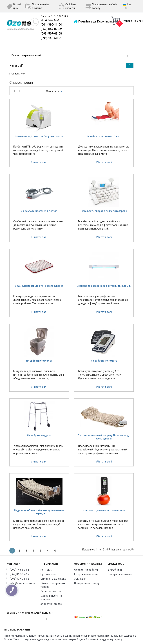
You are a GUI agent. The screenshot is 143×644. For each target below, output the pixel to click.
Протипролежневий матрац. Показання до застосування (104, 437)
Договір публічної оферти (52, 598)
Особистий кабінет (86, 570)
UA (129, 4)
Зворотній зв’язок (52, 604)
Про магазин (49, 574)
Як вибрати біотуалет (39, 361)
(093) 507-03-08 (51, 34)
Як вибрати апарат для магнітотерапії (104, 211)
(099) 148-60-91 (51, 38)
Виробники (115, 570)
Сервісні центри (51, 591)
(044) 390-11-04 (51, 25)
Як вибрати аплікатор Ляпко (104, 136)
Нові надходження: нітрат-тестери (104, 510)
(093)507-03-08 (19, 579)
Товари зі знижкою (120, 574)
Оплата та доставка (53, 579)
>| (55, 551)
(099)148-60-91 (19, 570)
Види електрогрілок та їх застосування (39, 286)
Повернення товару (87, 583)
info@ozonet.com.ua (22, 583)
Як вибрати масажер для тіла (39, 211)
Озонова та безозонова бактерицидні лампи (104, 286)
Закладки (80, 579)
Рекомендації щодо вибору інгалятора (39, 136)
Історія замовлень (86, 574)
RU (125, 8)
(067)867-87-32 (19, 574)
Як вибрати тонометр (104, 361)
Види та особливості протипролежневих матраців (39, 512)
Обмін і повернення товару (53, 585)
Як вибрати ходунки (39, 436)
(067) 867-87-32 (51, 29)
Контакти (47, 570)
